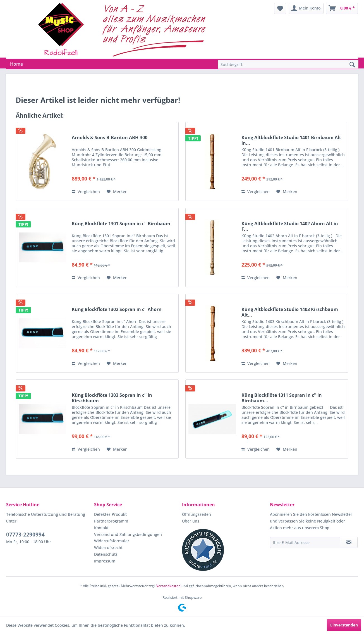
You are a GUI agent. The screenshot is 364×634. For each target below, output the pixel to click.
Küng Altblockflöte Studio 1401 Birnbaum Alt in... (291, 140)
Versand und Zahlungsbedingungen (128, 534)
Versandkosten (168, 586)
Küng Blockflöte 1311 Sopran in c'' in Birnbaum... (282, 398)
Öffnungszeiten (197, 514)
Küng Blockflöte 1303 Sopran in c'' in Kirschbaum (112, 398)
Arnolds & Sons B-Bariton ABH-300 (110, 138)
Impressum (105, 561)
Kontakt (101, 528)
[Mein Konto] (306, 8)
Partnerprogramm (111, 521)
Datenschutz (106, 554)
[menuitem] (280, 8)
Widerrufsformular (112, 541)
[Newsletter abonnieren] (349, 542)
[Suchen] (352, 65)
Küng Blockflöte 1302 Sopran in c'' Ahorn (117, 309)
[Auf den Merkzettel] (117, 192)
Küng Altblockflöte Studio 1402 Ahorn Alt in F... (290, 226)
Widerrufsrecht (108, 548)
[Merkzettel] (280, 8)
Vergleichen (86, 192)
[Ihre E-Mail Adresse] (305, 542)
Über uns (191, 521)
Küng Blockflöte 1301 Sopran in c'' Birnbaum (121, 224)
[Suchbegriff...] (288, 64)
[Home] (16, 64)
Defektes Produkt (110, 514)
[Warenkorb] (342, 8)
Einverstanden (344, 625)
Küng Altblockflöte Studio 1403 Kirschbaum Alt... (290, 312)
